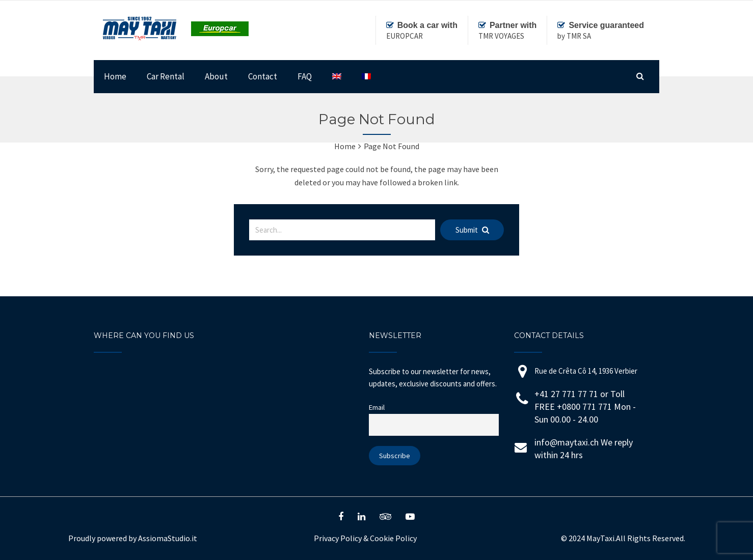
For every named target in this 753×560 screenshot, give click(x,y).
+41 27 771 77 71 (566, 394)
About (216, 76)
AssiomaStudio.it (168, 538)
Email (377, 407)
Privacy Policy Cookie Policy (365, 538)
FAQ (305, 76)
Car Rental (166, 76)
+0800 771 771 (585, 407)
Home (115, 76)
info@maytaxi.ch (567, 442)
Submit (472, 230)
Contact (263, 76)
